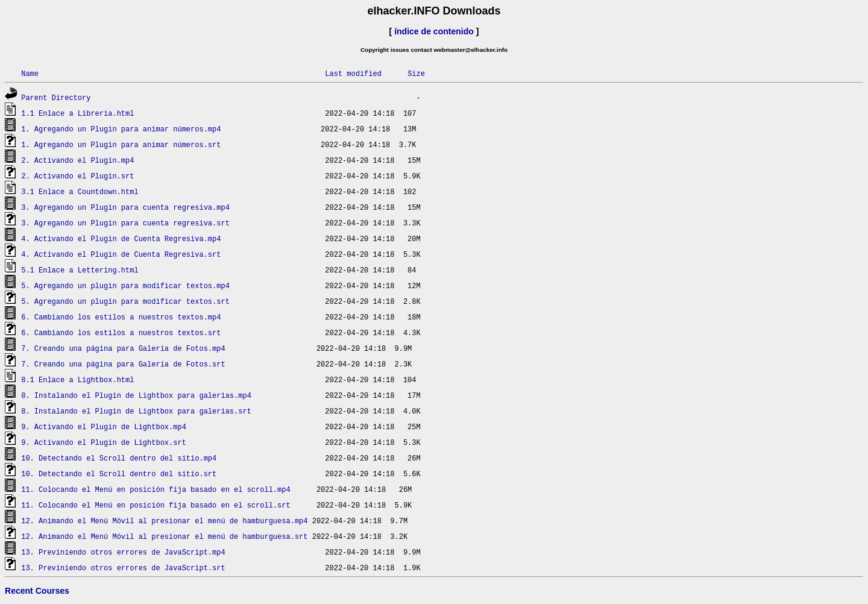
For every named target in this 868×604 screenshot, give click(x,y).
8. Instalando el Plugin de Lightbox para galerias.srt (136, 411)
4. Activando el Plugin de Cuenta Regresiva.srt (121, 254)
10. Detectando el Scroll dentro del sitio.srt (119, 473)
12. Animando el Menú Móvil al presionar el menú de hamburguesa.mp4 (164, 521)
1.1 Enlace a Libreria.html (77, 113)
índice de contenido (434, 31)
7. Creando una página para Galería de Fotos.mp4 (123, 348)
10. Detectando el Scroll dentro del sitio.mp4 (119, 458)
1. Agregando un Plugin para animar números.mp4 (121, 129)
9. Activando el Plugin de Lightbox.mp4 (104, 426)
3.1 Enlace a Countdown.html (80, 191)
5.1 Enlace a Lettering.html (80, 270)
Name (30, 73)
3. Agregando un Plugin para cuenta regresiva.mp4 (125, 207)
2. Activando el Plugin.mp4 (77, 160)
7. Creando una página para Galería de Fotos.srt (123, 364)
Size (416, 73)
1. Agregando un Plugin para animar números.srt (121, 144)
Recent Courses (37, 591)
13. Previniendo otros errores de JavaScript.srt (123, 568)
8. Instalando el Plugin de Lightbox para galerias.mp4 (136, 395)
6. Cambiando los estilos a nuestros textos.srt (121, 332)
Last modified (353, 73)
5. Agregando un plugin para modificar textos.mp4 (125, 285)
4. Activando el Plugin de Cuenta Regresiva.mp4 (121, 238)
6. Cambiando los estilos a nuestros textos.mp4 (121, 317)
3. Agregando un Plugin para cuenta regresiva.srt (125, 223)
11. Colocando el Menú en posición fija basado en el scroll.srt (156, 505)
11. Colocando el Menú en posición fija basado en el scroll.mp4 (156, 489)
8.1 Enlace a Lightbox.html (77, 379)
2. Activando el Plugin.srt (77, 176)
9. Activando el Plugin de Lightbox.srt (104, 442)
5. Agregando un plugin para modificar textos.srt (125, 301)
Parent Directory (56, 97)
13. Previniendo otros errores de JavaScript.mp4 (123, 552)
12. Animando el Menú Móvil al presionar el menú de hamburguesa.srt (164, 536)
